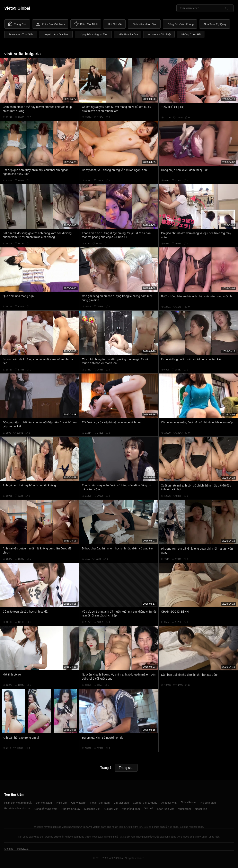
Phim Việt (61, 803)
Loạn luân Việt (166, 809)
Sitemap (9, 849)
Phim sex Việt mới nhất (18, 803)
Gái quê (149, 808)
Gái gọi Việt (111, 809)
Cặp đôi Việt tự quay (145, 803)
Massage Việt (92, 809)
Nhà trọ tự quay (71, 809)
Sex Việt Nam (44, 803)
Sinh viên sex (188, 802)
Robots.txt (23, 849)
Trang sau (126, 768)
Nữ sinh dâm (208, 803)
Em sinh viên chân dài (17, 808)
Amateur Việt (169, 803)
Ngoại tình (201, 809)
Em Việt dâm (121, 803)
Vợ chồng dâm (131, 809)
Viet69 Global (17, 8)
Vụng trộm (185, 809)
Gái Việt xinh (79, 803)
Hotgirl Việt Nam (100, 803)
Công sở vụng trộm (46, 809)
